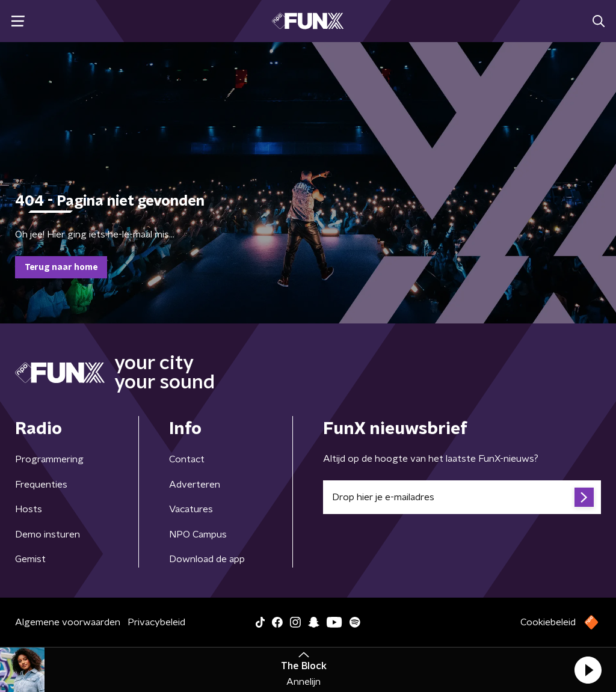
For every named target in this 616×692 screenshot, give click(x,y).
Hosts (29, 509)
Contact (187, 459)
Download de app (207, 559)
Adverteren (195, 485)
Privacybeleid (156, 622)
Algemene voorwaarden (68, 622)
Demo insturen (48, 534)
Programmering (49, 459)
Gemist (30, 559)
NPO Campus (198, 534)
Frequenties (41, 485)
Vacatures (191, 509)
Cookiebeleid (548, 622)
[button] (588, 670)
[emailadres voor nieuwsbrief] (462, 497)
